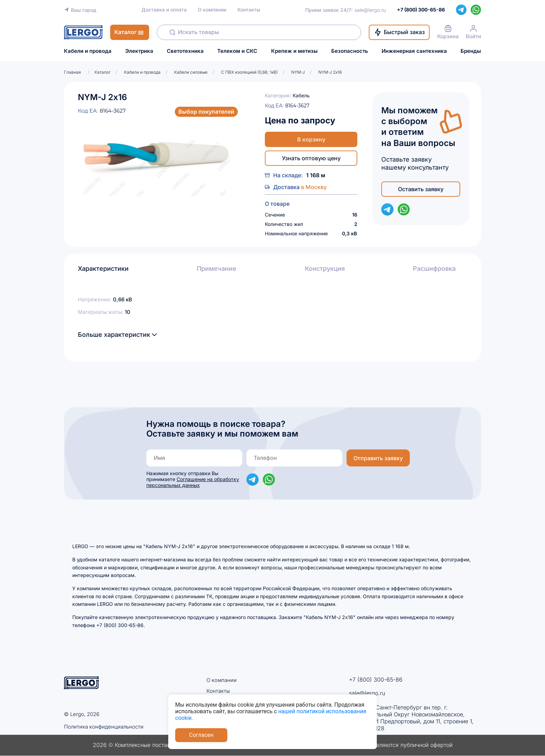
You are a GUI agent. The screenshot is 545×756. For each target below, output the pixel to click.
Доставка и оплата (164, 10)
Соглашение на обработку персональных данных (193, 482)
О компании (212, 10)
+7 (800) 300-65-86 (376, 680)
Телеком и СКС (237, 51)
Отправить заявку (378, 458)
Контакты (249, 10)
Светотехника (185, 51)
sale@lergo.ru (370, 10)
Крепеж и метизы (294, 51)
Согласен (201, 735)
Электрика (139, 51)
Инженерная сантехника (414, 51)
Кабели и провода (88, 51)
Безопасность (350, 51)
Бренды (471, 51)
